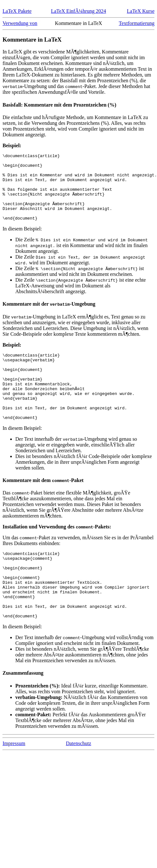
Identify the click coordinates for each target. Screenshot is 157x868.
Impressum (14, 784)
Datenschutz (78, 784)
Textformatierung (137, 23)
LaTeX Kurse (141, 11)
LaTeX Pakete (17, 11)
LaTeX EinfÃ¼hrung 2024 (79, 11)
